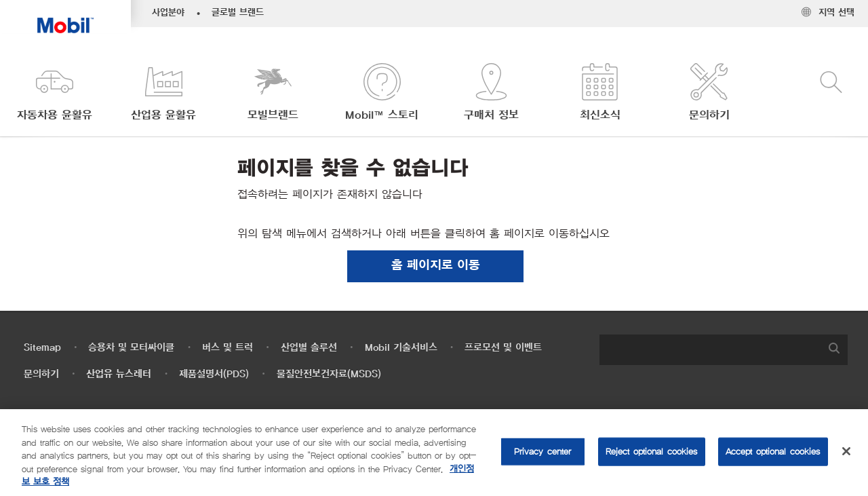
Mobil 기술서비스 (401, 348)
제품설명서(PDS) (214, 374)
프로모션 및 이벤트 (503, 348)
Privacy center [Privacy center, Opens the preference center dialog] (543, 452)
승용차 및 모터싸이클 (131, 348)
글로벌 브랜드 (238, 13)
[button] (55, 93)
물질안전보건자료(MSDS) (329, 374)
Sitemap (42, 348)
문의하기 (41, 374)
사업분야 (168, 13)
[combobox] (724, 350)
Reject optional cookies (652, 452)
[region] (434, 453)
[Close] (846, 451)
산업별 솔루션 (309, 348)
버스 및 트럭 (228, 348)
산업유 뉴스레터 (119, 374)
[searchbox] (710, 350)
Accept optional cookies (773, 452)
